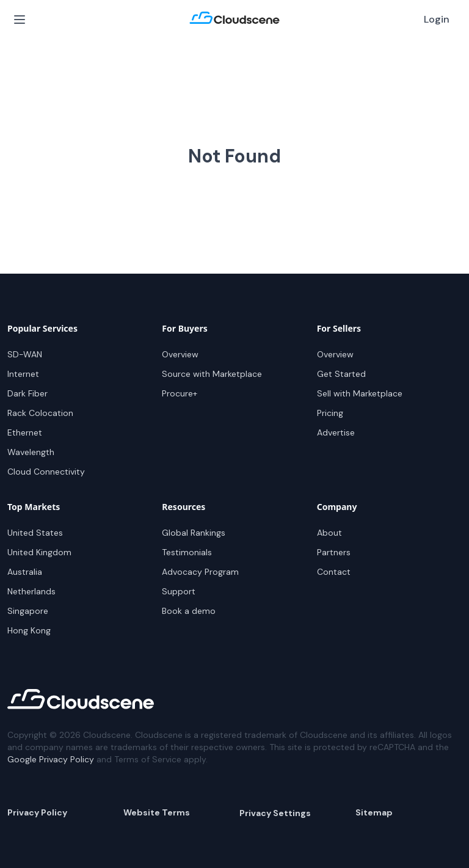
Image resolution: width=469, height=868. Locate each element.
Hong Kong (29, 630)
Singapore (28, 611)
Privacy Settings (275, 813)
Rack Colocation (40, 413)
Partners (334, 552)
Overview (180, 354)
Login (437, 19)
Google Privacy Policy (51, 759)
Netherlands (31, 591)
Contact (334, 572)
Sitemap (374, 812)
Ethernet (25, 432)
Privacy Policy (37, 812)
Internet (23, 374)
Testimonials (187, 552)
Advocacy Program (200, 572)
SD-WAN (25, 354)
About (329, 533)
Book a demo (189, 611)
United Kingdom (39, 552)
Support (179, 591)
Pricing (330, 413)
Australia (25, 572)
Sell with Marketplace (360, 393)
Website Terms (157, 812)
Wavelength (31, 452)
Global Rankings (194, 533)
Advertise (336, 432)
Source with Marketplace (212, 374)
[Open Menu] (20, 20)
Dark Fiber (27, 393)
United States (35, 533)
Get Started (341, 374)
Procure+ (180, 393)
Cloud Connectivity (46, 472)
